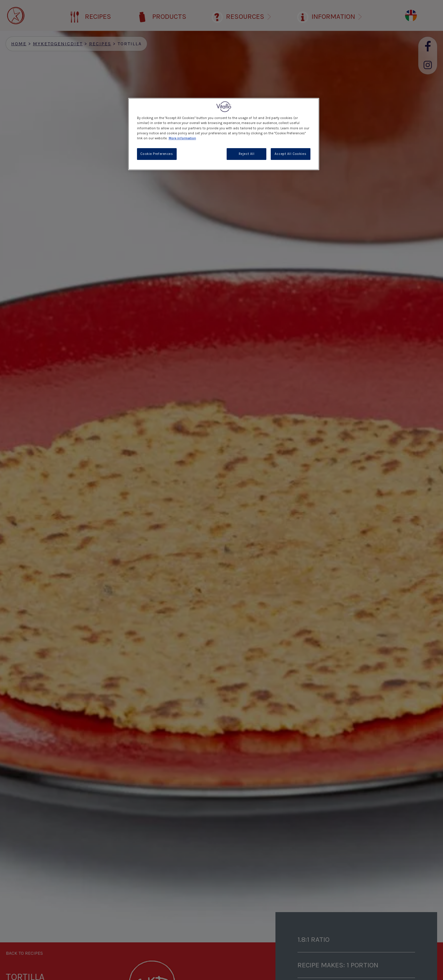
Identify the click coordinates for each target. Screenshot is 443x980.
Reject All (247, 154)
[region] (224, 134)
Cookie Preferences (157, 154)
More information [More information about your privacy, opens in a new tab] (182, 138)
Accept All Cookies (290, 154)
